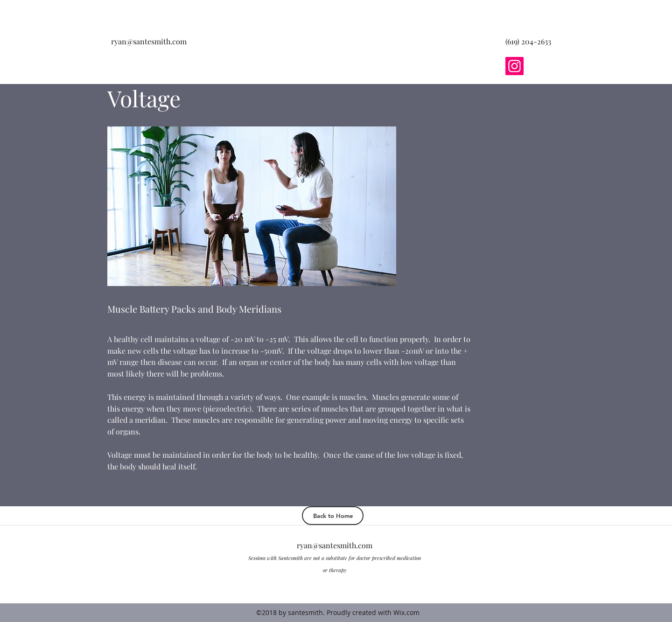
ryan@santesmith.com (149, 41)
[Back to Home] (333, 516)
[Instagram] (514, 66)
